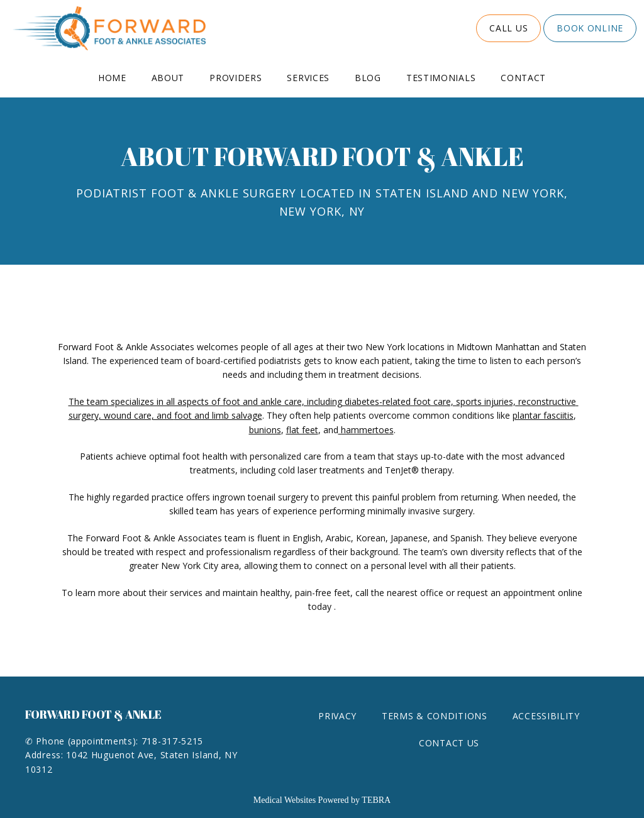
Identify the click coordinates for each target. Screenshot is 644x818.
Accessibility (546, 716)
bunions (265, 430)
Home (112, 78)
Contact (523, 78)
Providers (236, 78)
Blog (368, 78)
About (168, 78)
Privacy (337, 716)
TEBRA (376, 800)
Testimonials (441, 78)
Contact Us (449, 743)
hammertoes (366, 430)
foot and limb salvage (218, 415)
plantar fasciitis (543, 415)
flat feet (302, 430)
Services (308, 78)
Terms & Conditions (435, 716)
